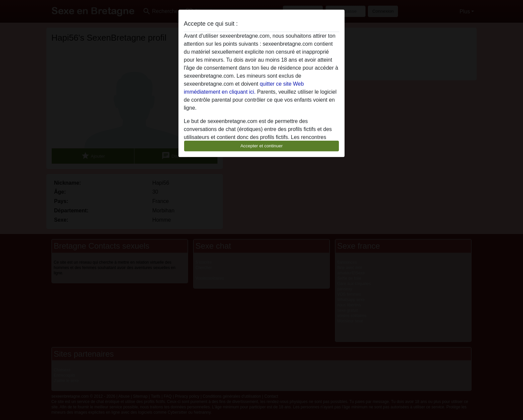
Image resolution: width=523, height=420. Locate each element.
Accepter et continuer (262, 146)
